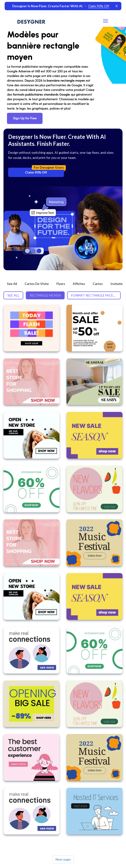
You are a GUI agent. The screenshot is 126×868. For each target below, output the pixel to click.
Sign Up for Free (25, 118)
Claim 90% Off (45, 171)
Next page (63, 859)
